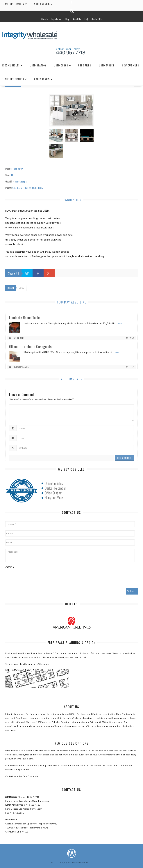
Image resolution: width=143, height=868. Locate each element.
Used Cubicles (11, 65)
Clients (45, 19)
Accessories (42, 79)
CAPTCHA (10, 567)
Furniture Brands (13, 79)
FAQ (86, 19)
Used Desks (61, 65)
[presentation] (33, 578)
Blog (67, 19)
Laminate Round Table (24, 317)
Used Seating (38, 65)
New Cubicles (131, 65)
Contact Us (97, 19)
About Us (77, 19)
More (120, 324)
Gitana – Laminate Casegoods (30, 346)
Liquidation (56, 19)
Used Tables (107, 65)
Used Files (85, 65)
